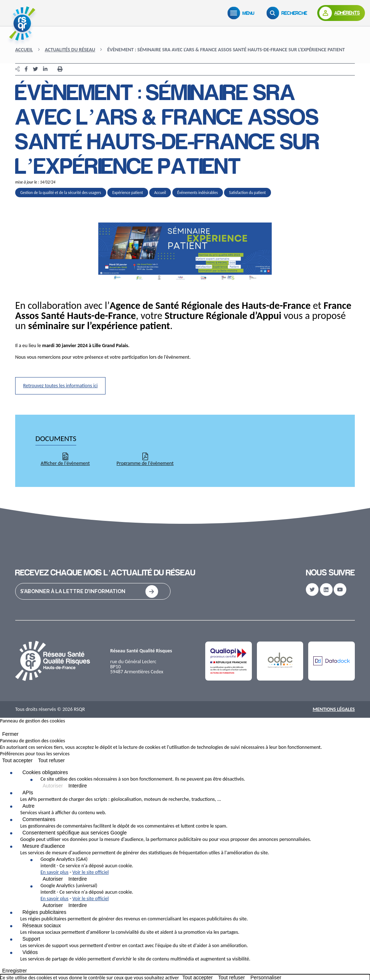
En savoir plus (55, 872)
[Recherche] (288, 13)
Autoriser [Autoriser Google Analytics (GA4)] (53, 879)
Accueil (24, 50)
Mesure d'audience (44, 846)
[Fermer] (2, 729)
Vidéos (30, 952)
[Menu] (242, 13)
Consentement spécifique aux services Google (75, 833)
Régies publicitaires (44, 912)
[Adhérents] (341, 13)
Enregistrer (14, 971)
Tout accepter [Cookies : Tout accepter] (17, 760)
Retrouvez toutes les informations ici (60, 386)
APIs (28, 793)
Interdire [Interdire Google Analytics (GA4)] (78, 879)
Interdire (78, 786)
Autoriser (53, 786)
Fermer (10, 734)
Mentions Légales (334, 709)
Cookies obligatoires (45, 772)
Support (31, 939)
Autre (28, 806)
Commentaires (39, 819)
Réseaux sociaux (42, 925)
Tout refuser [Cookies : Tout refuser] (51, 760)
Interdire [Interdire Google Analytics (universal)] (78, 905)
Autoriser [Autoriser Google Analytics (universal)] (53, 905)
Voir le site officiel (91, 872)
